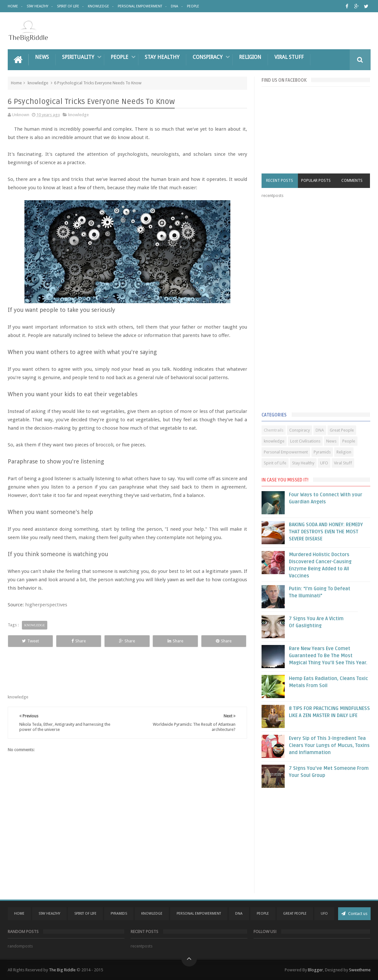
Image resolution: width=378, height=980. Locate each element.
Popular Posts (316, 181)
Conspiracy (208, 57)
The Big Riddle (62, 970)
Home (13, 6)
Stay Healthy (37, 6)
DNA (175, 6)
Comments (352, 181)
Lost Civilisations (305, 441)
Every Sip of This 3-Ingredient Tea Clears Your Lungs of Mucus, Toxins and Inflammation (329, 745)
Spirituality (78, 57)
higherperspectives (46, 605)
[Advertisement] (310, 306)
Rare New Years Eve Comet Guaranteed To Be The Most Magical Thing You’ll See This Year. (328, 656)
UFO (324, 463)
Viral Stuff (289, 57)
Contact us (354, 914)
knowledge (38, 83)
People (193, 6)
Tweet (30, 641)
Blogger (315, 970)
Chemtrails (274, 430)
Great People (342, 430)
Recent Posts (280, 181)
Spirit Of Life (85, 914)
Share (79, 641)
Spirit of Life (68, 6)
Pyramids (322, 452)
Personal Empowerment (140, 6)
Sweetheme (360, 970)
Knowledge (98, 6)
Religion (250, 57)
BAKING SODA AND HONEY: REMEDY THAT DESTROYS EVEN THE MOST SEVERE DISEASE (326, 532)
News (42, 57)
